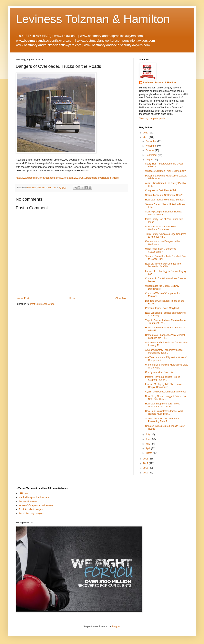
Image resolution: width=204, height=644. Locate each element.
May (148, 444)
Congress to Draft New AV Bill (161, 190)
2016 (146, 468)
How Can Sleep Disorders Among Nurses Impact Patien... (163, 405)
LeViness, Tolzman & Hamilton (160, 83)
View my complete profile (152, 119)
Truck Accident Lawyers (31, 509)
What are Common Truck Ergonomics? (165, 171)
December (152, 141)
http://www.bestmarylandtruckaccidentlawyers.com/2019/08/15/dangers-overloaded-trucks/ (68, 178)
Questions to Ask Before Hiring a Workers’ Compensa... (162, 228)
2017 (146, 463)
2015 (146, 473)
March (149, 453)
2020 (146, 133)
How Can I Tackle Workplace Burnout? (165, 200)
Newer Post (23, 298)
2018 (146, 459)
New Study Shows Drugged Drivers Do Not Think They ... (165, 398)
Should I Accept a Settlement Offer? (164, 195)
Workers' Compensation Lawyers (36, 505)
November (152, 146)
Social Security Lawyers (31, 514)
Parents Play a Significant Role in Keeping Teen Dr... (163, 378)
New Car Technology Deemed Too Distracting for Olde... (163, 265)
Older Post (121, 298)
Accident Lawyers (28, 502)
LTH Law (23, 493)
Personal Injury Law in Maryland (162, 308)
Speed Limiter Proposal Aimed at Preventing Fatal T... (162, 420)
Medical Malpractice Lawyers (34, 497)
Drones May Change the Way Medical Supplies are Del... (165, 336)
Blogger (116, 627)
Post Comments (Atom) (42, 304)
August (150, 160)
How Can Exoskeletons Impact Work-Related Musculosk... (165, 412)
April (148, 448)
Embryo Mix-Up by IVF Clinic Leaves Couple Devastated (164, 386)
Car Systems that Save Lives (160, 372)
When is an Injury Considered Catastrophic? (161, 250)
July (148, 435)
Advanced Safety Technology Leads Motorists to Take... (164, 351)
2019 (146, 137)
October (150, 150)
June (149, 439)
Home (72, 298)
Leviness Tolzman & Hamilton (93, 19)
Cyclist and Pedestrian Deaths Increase (166, 392)
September (152, 155)
